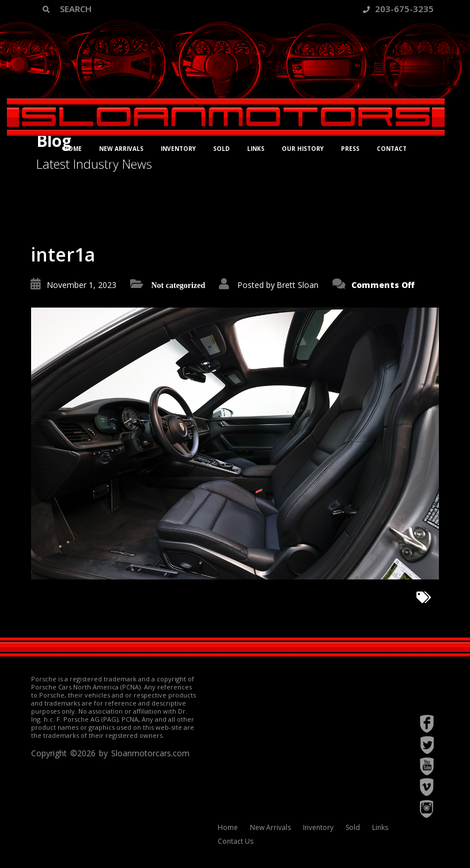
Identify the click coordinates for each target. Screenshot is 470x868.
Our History (303, 149)
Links (256, 149)
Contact (392, 149)
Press (350, 149)
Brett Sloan (297, 285)
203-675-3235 (398, 9)
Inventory (178, 149)
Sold (221, 149)
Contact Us (236, 841)
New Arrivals (121, 149)
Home (73, 149)
